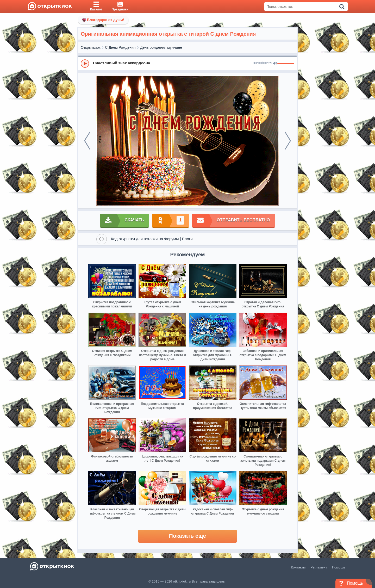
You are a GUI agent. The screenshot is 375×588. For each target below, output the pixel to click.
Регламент (319, 567)
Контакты (298, 567)
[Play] (85, 64)
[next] (288, 141)
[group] (187, 63)
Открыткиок (91, 47)
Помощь (339, 567)
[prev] (87, 141)
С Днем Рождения (120, 47)
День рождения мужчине (161, 47)
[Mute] (275, 64)
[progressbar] (286, 64)
